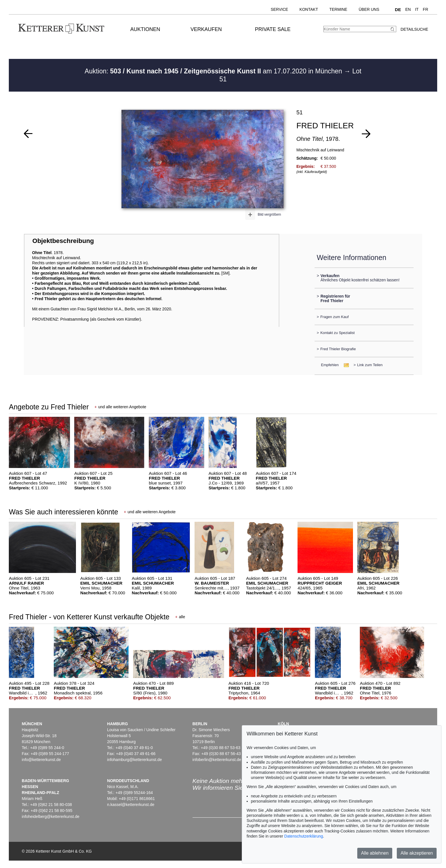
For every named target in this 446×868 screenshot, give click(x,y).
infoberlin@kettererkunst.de (217, 760)
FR (426, 9)
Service (279, 9)
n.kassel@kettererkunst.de (131, 805)
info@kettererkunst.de (41, 760)
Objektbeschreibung (63, 241)
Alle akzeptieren (417, 853)
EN (408, 9)
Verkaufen (206, 29)
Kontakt (309, 9)
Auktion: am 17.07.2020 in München (214, 71)
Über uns (369, 9)
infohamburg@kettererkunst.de (135, 760)
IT (417, 9)
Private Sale (273, 29)
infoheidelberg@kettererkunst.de (51, 817)
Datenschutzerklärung (303, 836)
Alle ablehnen (375, 853)
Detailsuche (414, 29)
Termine (338, 9)
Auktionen (145, 29)
